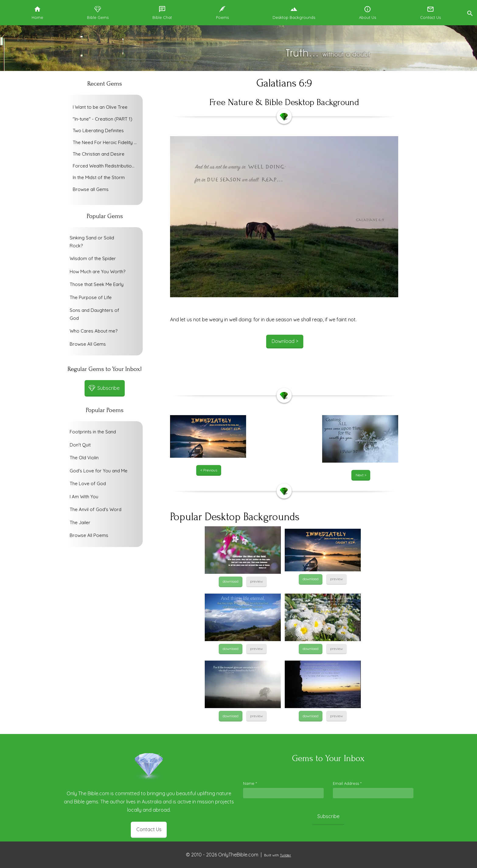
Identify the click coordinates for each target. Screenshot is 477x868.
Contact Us (149, 829)
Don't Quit (80, 445)
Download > (285, 341)
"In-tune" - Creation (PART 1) (103, 119)
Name (250, 783)
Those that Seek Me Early (97, 284)
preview (256, 581)
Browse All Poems (89, 535)
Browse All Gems (88, 344)
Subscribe (328, 816)
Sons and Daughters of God (94, 314)
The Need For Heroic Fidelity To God (106, 142)
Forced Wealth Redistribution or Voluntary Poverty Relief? (106, 166)
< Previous (209, 470)
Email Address (347, 783)
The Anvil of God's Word (96, 509)
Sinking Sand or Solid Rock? (92, 242)
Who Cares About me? (94, 331)
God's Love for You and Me (99, 471)
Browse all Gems (91, 189)
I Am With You (84, 497)
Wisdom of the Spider (93, 258)
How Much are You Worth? (97, 272)
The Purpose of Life (91, 297)
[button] (470, 13)
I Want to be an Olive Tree (100, 107)
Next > (361, 475)
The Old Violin (84, 458)
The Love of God (88, 483)
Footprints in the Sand (93, 432)
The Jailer (80, 522)
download (231, 581)
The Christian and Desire (99, 154)
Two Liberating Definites (98, 131)
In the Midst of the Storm (99, 177)
